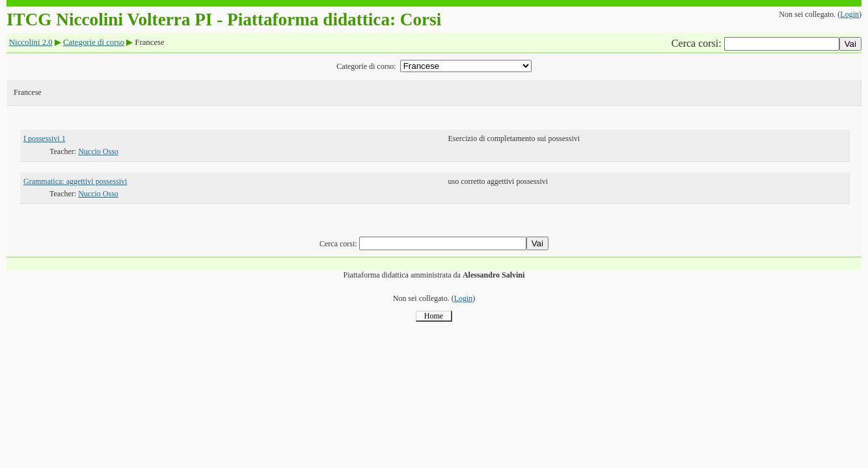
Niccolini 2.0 (31, 42)
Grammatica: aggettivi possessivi (75, 181)
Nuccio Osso (98, 151)
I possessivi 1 (45, 138)
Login (849, 14)
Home (434, 316)
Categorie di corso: (366, 66)
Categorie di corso (94, 42)
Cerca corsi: (698, 43)
